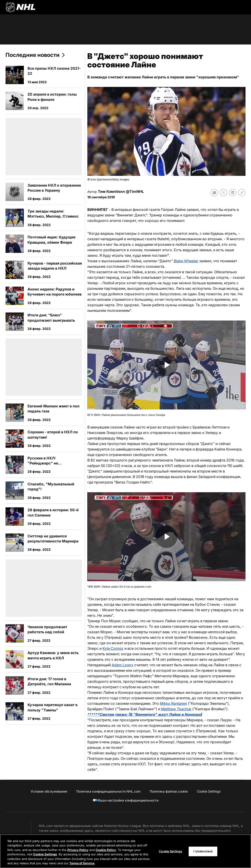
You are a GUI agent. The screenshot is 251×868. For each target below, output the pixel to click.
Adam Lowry (123, 665)
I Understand (203, 851)
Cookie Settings (45, 854)
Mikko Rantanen (173, 703)
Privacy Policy (78, 850)
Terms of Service (82, 863)
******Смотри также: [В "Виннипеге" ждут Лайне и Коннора (144, 714)
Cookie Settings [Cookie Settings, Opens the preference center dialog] (170, 851)
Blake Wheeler (186, 261)
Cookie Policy (106, 850)
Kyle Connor (113, 648)
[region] (125, 851)
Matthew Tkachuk (176, 709)
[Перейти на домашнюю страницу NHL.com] (20, 7)
